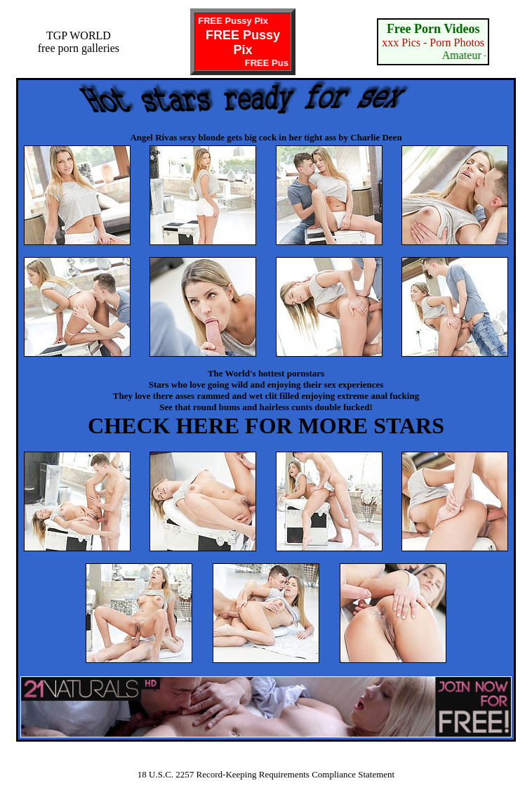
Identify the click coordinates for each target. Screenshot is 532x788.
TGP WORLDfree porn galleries (79, 42)
